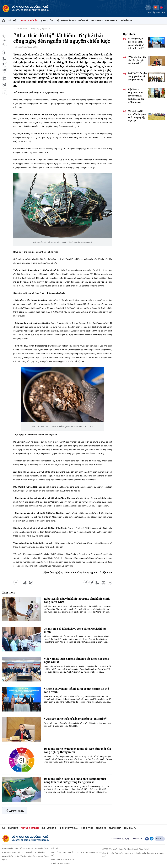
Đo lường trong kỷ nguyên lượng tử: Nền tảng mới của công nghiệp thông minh (77, 750)
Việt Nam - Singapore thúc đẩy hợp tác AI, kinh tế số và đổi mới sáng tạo (136, 96)
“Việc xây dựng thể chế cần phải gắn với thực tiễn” (75, 719)
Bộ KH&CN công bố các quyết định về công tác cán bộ (137, 76)
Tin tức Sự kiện (20, 28)
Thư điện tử (130, 828)
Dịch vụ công (47, 20)
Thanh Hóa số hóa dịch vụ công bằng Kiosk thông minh (75, 630)
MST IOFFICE (111, 20)
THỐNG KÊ (83, 20)
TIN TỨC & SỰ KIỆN (29, 20)
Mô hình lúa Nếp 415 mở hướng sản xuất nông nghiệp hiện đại (137, 116)
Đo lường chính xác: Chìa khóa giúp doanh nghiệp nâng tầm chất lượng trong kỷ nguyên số (75, 780)
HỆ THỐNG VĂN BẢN (66, 20)
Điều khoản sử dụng (120, 839)
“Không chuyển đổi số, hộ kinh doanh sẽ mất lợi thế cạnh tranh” (76, 690)
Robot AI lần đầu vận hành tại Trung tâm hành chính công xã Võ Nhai (77, 600)
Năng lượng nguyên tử (41, 28)
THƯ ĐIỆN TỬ (126, 20)
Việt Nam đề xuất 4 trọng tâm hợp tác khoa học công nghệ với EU (77, 660)
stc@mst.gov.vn (64, 863)
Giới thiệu (12, 20)
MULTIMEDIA (97, 20)
